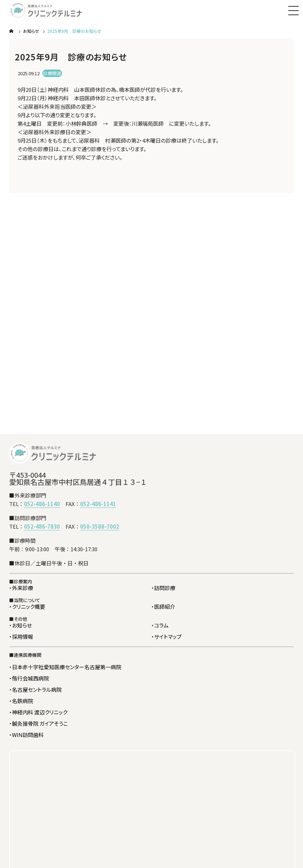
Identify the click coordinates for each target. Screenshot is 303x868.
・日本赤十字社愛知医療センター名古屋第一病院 (65, 667)
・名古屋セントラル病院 (35, 689)
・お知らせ (20, 625)
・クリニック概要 (27, 607)
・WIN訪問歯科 (26, 735)
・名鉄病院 (21, 701)
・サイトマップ (166, 637)
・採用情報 (21, 637)
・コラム (160, 625)
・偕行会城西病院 (29, 678)
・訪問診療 (163, 588)
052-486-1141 (98, 504)
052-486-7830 (42, 526)
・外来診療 (21, 588)
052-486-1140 (42, 504)
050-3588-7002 (100, 526)
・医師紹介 (163, 607)
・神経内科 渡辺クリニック (38, 712)
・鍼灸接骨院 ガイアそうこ (38, 723)
